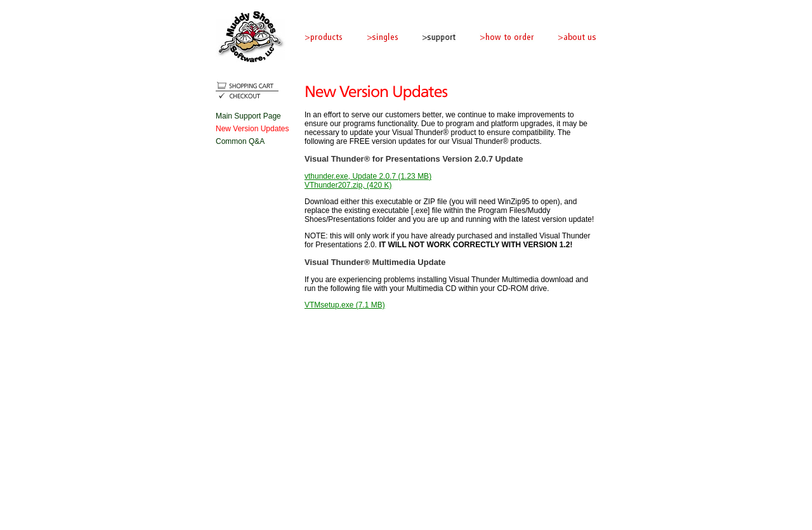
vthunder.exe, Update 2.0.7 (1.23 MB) (368, 176)
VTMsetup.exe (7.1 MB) (345, 305)
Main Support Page (248, 116)
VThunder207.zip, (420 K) (348, 185)
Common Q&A (240, 141)
